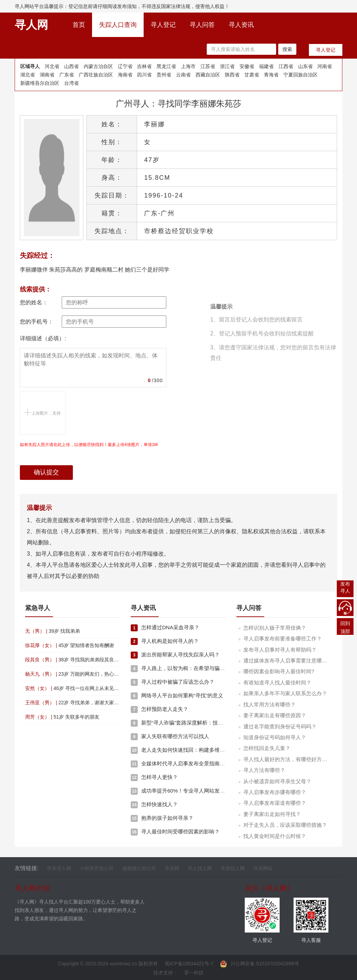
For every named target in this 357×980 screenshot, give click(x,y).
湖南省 (47, 75)
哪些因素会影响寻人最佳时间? (279, 671)
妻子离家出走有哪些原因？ (275, 715)
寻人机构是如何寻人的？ (165, 641)
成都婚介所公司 (139, 868)
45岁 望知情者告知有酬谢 (70, 645)
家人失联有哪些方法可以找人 (170, 736)
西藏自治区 (208, 75)
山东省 (305, 66)
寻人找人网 (200, 868)
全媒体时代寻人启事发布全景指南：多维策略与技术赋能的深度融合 (214, 763)
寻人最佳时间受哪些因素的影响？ (175, 831)
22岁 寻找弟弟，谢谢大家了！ (74, 703)
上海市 (188, 66)
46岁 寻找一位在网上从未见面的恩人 (79, 688)
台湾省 (71, 83)
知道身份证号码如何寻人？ (275, 737)
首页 (82, 23)
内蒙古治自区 (98, 66)
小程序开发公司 (97, 868)
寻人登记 (163, 25)
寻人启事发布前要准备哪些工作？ (283, 639)
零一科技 (194, 973)
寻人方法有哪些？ (264, 770)
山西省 (71, 66)
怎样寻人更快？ (154, 777)
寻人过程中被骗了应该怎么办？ (173, 682)
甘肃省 (252, 75)
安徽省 (247, 66)
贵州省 (164, 75)
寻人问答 (202, 25)
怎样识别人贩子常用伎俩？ (275, 628)
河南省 (325, 66)
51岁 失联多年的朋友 (62, 717)
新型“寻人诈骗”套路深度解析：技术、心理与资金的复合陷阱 (206, 723)
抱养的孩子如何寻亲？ (162, 818)
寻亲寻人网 (59, 868)
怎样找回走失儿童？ (267, 748)
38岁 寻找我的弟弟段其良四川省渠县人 (84, 660)
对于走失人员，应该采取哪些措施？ (285, 825)
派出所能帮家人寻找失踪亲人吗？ (175, 655)
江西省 (286, 66)
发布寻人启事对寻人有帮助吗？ (280, 650)
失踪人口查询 (118, 25)
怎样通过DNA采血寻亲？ (165, 627)
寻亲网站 (263, 868)
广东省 (67, 75)
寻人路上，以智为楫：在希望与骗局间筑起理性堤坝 (196, 668)
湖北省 (28, 75)
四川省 (144, 75)
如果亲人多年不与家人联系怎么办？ (285, 693)
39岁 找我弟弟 (52, 631)
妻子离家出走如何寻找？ (272, 814)
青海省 (271, 75)
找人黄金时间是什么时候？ (275, 836)
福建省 (266, 66)
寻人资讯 (241, 25)
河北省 (52, 66)
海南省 (125, 75)
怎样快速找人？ (154, 804)
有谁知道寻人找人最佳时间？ (277, 682)
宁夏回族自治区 (301, 75)
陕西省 (232, 75)
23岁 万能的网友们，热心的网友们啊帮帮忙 (89, 674)
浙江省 (227, 66)
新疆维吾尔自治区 (40, 83)
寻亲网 (172, 868)
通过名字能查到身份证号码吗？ (280, 726)
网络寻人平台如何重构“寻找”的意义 (177, 695)
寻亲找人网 (233, 868)
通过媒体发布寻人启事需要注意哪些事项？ (293, 660)
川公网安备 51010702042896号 (260, 964)
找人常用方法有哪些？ (269, 704)
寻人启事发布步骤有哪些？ (275, 792)
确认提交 (46, 472)
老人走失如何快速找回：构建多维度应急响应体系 (193, 750)
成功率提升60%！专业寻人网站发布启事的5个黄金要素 (200, 791)
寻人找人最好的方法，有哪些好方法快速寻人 (296, 759)
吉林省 (144, 66)
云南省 (183, 75)
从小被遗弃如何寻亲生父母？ (277, 781)
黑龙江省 (166, 66)
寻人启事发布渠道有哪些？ (275, 803)
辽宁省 (125, 66)
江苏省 (208, 66)
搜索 (287, 49)
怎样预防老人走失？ (159, 709)
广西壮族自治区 (96, 75)
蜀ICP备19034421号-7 (189, 964)
